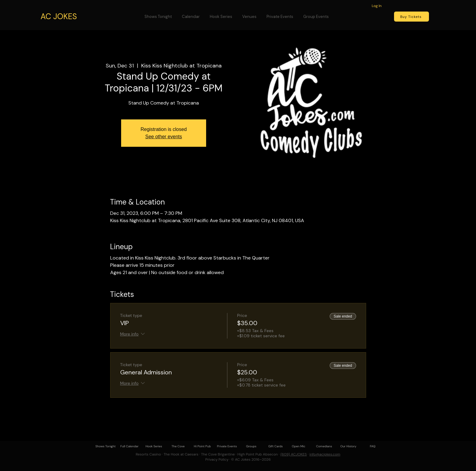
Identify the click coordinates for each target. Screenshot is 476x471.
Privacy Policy (217, 459)
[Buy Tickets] (411, 17)
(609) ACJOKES (294, 454)
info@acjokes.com (325, 454)
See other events (164, 137)
